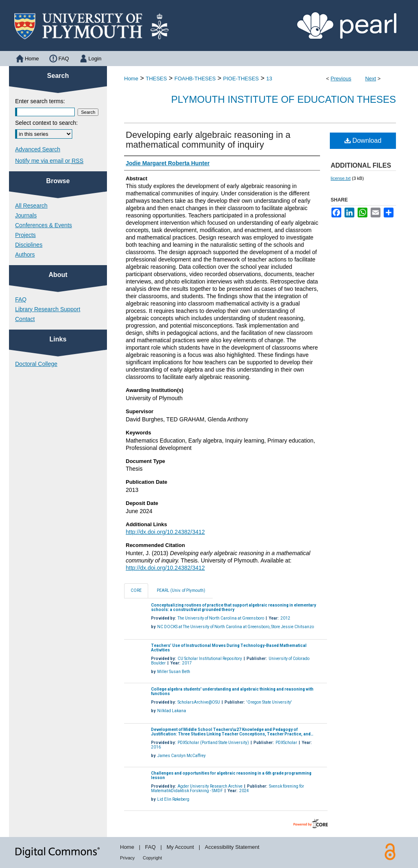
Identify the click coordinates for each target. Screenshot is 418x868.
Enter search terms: (40, 101)
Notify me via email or (49, 161)
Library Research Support (48, 309)
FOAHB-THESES (195, 79)
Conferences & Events (43, 225)
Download (363, 141)
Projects (26, 235)
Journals (26, 215)
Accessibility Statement (232, 847)
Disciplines (29, 245)
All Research (31, 206)
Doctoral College (36, 364)
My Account (180, 847)
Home (131, 79)
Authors (25, 255)
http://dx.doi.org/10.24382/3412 (165, 532)
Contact (25, 319)
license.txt (341, 178)
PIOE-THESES (241, 79)
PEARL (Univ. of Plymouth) (181, 590)
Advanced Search (38, 149)
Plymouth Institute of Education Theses (283, 99)
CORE (136, 590)
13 (269, 79)
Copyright (152, 858)
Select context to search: (46, 123)
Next (370, 79)
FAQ (21, 299)
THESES (156, 79)
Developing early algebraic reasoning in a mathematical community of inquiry (208, 140)
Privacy (127, 858)
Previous (341, 79)
